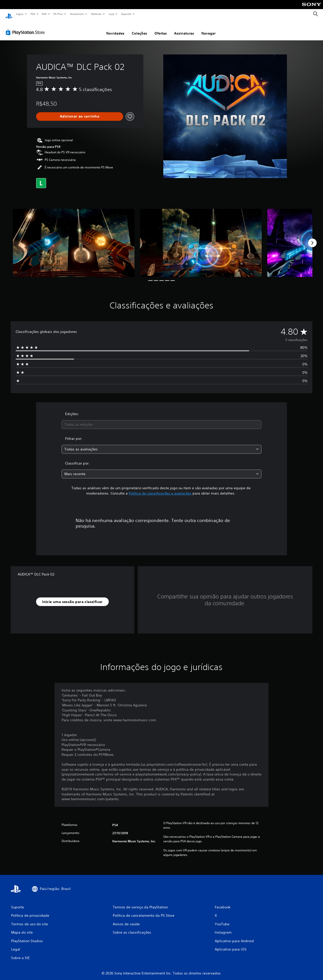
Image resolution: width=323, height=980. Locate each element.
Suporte (126, 14)
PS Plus (58, 14)
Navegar (208, 28)
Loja (112, 14)
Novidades (115, 28)
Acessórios (77, 14)
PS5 (33, 14)
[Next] (312, 238)
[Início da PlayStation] (9, 14)
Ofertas (161, 28)
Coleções (139, 28)
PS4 (44, 14)
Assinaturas (184, 28)
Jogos (20, 14)
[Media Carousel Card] (74, 238)
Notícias (96, 14)
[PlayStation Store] (26, 27)
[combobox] (162, 420)
